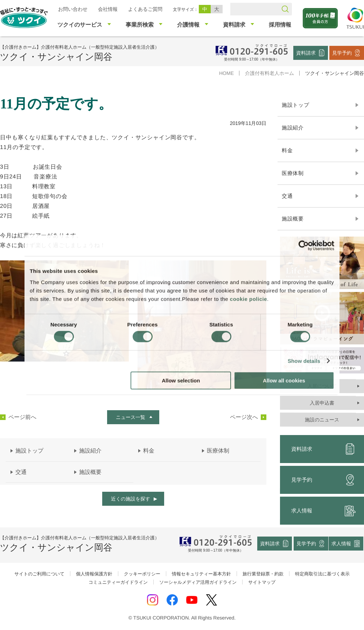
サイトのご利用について (39, 574)
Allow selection (181, 380)
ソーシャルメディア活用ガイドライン (198, 582)
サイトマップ (262, 582)
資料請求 (306, 52)
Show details (304, 361)
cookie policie (248, 299)
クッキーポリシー (142, 574)
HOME (226, 73)
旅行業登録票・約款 (263, 574)
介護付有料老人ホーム (269, 73)
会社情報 (108, 9)
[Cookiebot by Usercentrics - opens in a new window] (304, 246)
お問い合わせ (73, 9)
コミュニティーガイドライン (118, 582)
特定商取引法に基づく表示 (322, 574)
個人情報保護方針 (94, 574)
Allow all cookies (284, 380)
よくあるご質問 (145, 9)
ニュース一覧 (131, 417)
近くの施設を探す (131, 499)
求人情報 (342, 544)
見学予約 (342, 52)
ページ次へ (244, 417)
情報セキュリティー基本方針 (201, 574)
